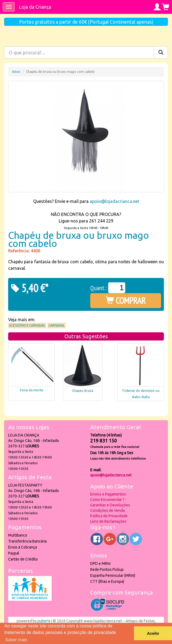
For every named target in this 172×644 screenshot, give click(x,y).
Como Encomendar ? (107, 500)
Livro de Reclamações (108, 521)
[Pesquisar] (161, 52)
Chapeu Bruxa (83, 391)
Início (16, 72)
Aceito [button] (153, 633)
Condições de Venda (107, 510)
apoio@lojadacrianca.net (114, 201)
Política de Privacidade (109, 516)
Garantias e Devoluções (110, 505)
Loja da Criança (35, 7)
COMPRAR (126, 301)
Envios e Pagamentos (108, 494)
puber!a (44, 621)
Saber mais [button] (16, 640)
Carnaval (57, 325)
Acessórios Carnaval (27, 325)
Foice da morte (32, 390)
